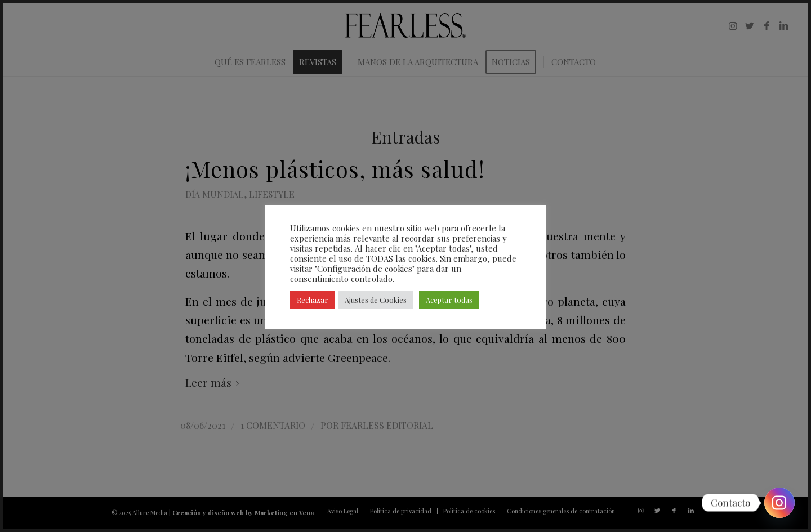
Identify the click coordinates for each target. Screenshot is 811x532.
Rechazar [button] (313, 300)
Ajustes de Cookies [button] (376, 300)
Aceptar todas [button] (449, 300)
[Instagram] (779, 503)
